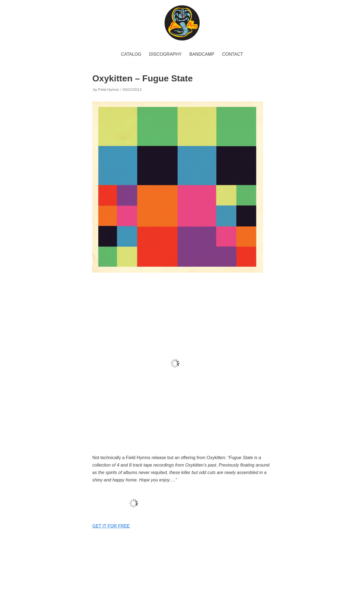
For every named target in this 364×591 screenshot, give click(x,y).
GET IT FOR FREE (111, 526)
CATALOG (131, 54)
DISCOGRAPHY (165, 54)
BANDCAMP (202, 54)
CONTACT (233, 54)
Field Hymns (109, 90)
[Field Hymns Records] (182, 23)
